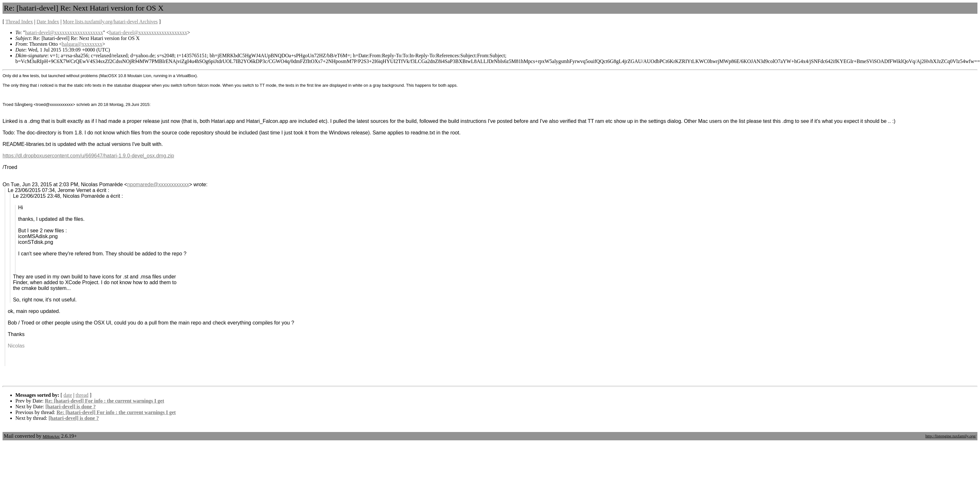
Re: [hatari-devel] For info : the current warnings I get (104, 401)
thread (82, 395)
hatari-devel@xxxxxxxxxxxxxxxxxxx (64, 32)
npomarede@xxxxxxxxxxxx (158, 184)
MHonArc (51, 436)
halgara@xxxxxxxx (82, 44)
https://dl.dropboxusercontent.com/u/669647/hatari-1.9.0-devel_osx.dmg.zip (88, 156)
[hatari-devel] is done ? (71, 407)
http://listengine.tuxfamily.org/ (951, 436)
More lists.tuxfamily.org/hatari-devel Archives (110, 22)
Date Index (48, 22)
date (68, 395)
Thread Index (19, 22)
